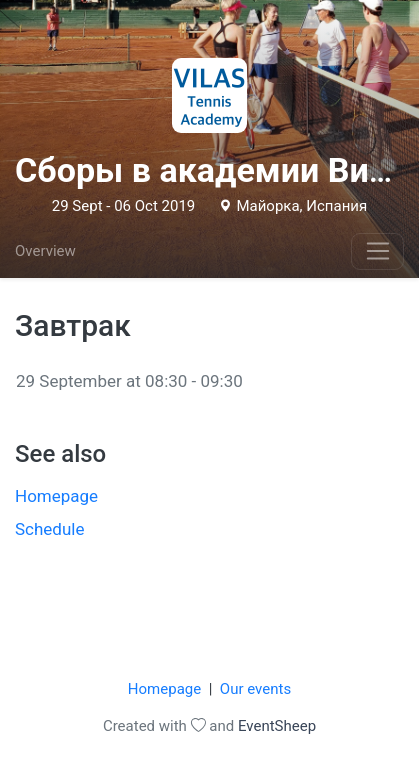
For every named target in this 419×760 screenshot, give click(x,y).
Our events (255, 689)
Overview (45, 251)
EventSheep (277, 726)
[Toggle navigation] (377, 252)
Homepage (56, 496)
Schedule (49, 529)
